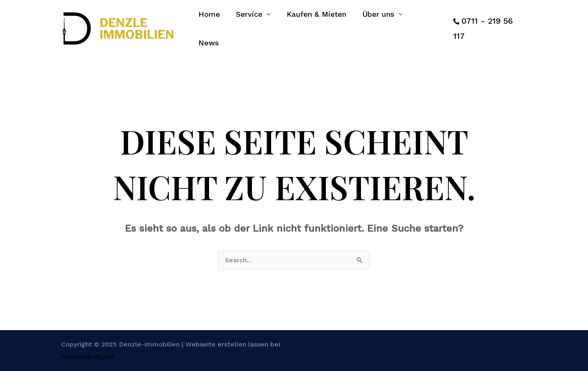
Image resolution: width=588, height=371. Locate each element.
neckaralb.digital (88, 348)
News (427, 24)
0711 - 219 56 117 (494, 24)
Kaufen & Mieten (317, 24)
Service (251, 24)
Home (213, 24)
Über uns (378, 24)
